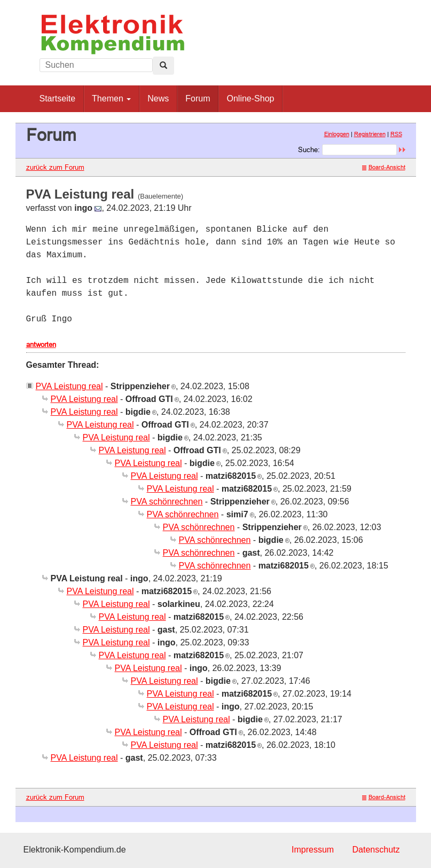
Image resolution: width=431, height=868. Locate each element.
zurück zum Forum (55, 167)
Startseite (58, 98)
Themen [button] (111, 98)
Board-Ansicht (384, 167)
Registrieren (370, 134)
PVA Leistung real (69, 386)
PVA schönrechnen (167, 502)
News (158, 98)
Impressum (313, 850)
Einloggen (337, 134)
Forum (198, 98)
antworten (41, 344)
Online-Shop (250, 98)
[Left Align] (163, 66)
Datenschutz (376, 850)
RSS (396, 134)
